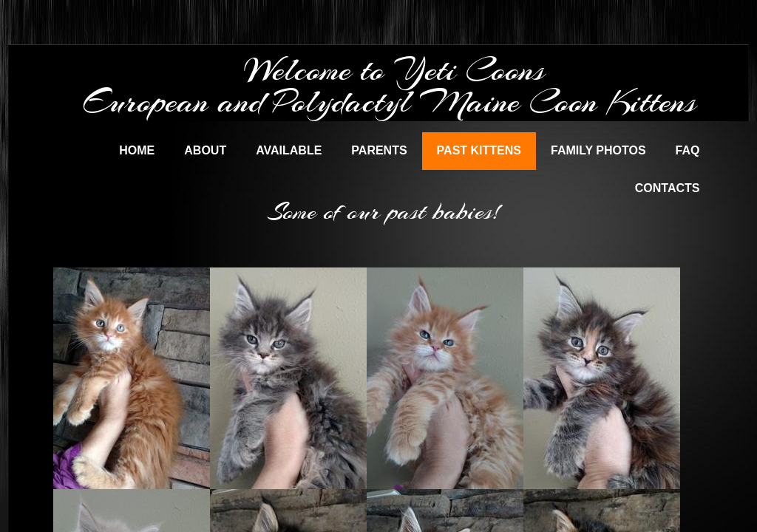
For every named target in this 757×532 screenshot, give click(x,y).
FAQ (688, 150)
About (205, 150)
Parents (379, 150)
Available (289, 150)
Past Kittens (479, 150)
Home (137, 150)
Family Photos (598, 150)
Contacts (668, 188)
